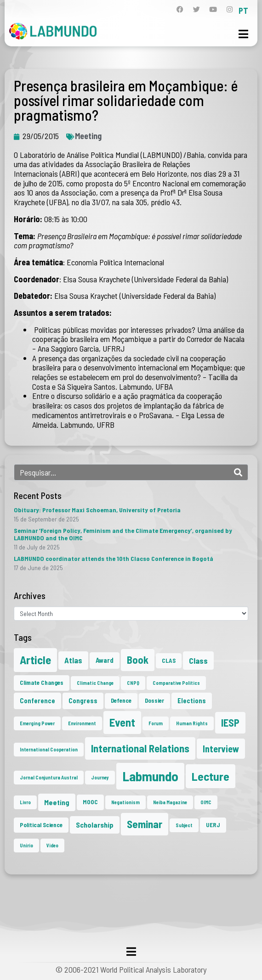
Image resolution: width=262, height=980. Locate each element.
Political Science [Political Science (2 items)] (41, 825)
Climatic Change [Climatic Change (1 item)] (95, 683)
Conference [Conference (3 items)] (37, 700)
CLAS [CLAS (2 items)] (169, 661)
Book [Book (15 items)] (138, 660)
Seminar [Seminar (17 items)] (145, 824)
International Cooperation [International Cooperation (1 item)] (49, 749)
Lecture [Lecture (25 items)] (211, 776)
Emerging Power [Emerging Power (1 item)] (37, 723)
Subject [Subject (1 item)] (184, 825)
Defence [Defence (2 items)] (121, 700)
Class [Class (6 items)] (198, 661)
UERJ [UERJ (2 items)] (213, 825)
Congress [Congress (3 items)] (83, 700)
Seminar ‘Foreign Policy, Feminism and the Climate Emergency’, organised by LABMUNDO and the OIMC (123, 534)
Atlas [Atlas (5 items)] (73, 660)
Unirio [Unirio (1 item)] (26, 845)
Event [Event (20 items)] (122, 722)
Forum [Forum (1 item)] (156, 723)
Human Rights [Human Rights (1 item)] (192, 723)
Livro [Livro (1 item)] (25, 802)
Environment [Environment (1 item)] (82, 723)
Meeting (88, 136)
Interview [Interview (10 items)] (221, 749)
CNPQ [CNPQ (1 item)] (133, 683)
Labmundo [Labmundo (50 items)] (150, 776)
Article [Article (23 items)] (35, 660)
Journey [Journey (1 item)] (100, 777)
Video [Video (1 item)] (52, 845)
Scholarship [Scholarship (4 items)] (95, 825)
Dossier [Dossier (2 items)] (154, 700)
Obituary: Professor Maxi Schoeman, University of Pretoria (97, 510)
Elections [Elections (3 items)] (192, 700)
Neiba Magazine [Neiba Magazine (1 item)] (170, 802)
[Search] (238, 472)
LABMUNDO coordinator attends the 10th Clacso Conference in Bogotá (114, 558)
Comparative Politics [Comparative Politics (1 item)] (176, 683)
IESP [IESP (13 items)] (230, 722)
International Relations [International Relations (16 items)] (140, 748)
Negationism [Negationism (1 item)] (125, 802)
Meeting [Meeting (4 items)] (57, 802)
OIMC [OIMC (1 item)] (206, 802)
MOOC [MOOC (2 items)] (90, 802)
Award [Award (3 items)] (105, 660)
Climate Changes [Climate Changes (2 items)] (42, 683)
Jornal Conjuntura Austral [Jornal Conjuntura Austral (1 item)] (49, 777)
